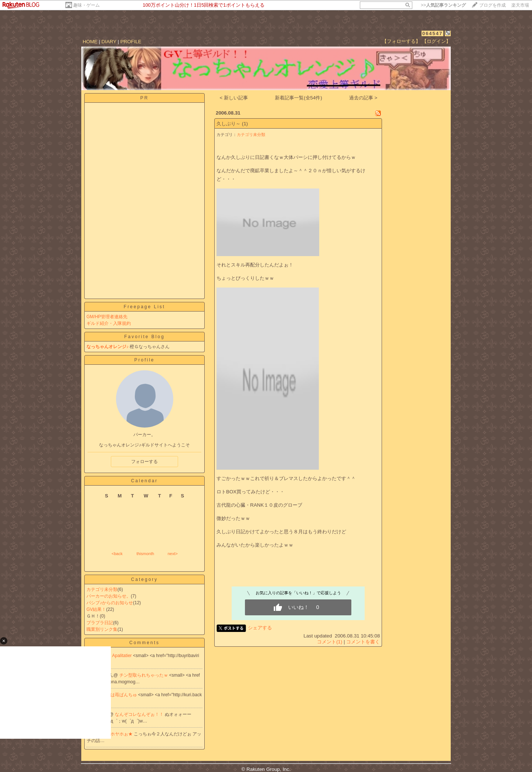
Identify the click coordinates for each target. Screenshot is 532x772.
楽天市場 (520, 5)
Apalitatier (122, 656)
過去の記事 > (363, 98)
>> (443, 5)
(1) (245, 124)
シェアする (260, 628)
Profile (144, 360)
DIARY (109, 42)
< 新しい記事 (234, 98)
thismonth (145, 554)
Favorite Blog (144, 337)
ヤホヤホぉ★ (120, 734)
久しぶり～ (229, 124)
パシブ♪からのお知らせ (110, 603)
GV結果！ (96, 609)
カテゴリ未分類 (102, 589)
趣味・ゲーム (86, 5)
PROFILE (131, 42)
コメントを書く (363, 642)
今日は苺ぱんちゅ (120, 695)
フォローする (144, 462)
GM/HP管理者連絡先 (107, 317)
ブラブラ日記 (100, 623)
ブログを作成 (492, 5)
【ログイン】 (436, 41)
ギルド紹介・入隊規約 (109, 323)
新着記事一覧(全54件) (299, 98)
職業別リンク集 (102, 629)
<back (117, 554)
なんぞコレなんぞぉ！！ (140, 714)
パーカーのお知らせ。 (109, 596)
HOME (90, 42)
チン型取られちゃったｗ (144, 675)
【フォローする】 (401, 41)
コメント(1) (330, 642)
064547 (432, 33)
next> (173, 554)
